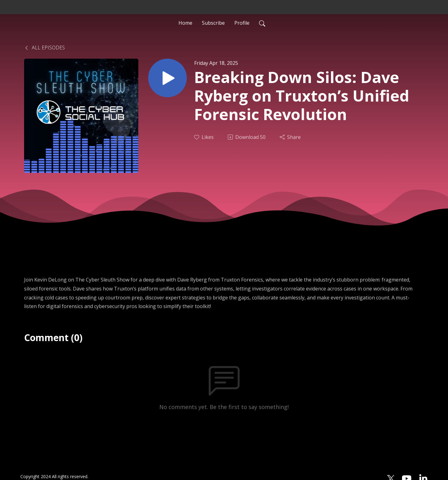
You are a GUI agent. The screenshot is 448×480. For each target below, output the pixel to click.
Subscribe (213, 23)
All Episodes (44, 48)
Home (185, 23)
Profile (242, 23)
